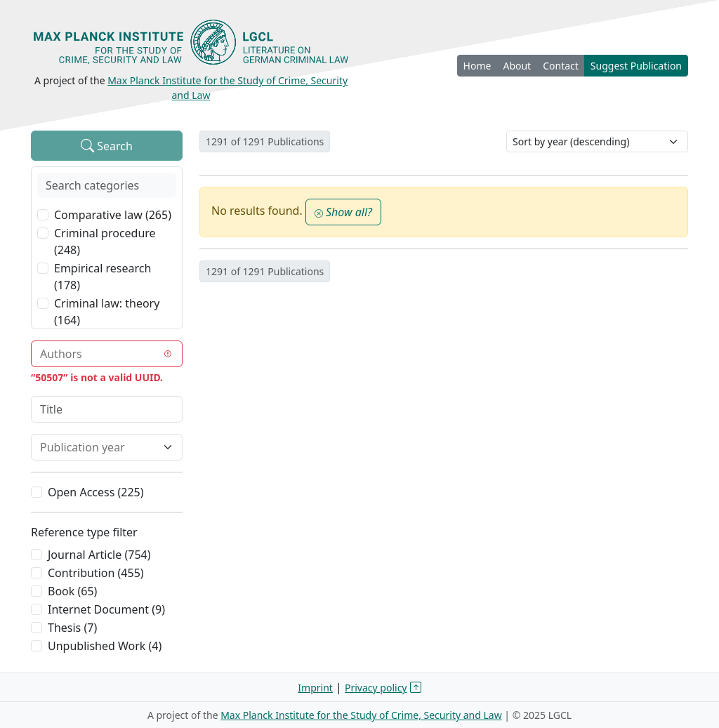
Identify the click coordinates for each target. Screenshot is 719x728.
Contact (561, 66)
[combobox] (98, 354)
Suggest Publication (636, 66)
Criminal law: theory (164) (107, 312)
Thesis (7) (72, 628)
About (517, 66)
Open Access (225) (96, 492)
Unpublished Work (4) (105, 646)
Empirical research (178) (103, 277)
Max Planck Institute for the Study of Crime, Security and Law (361, 715)
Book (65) (72, 591)
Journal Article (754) (99, 555)
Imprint (315, 688)
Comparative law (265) (113, 215)
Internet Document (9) (106, 609)
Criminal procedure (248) (105, 241)
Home (477, 66)
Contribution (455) (96, 573)
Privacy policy (376, 688)
